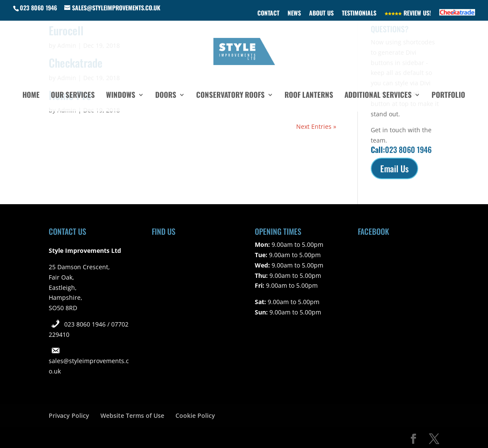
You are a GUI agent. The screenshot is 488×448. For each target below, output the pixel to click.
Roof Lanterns (309, 96)
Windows (121, 96)
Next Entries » (316, 126)
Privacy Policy (69, 415)
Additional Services (378, 96)
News (294, 14)
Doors (166, 96)
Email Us (394, 168)
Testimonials (359, 14)
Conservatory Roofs (230, 96)
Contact (268, 14)
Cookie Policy (195, 415)
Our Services (73, 96)
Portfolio (448, 96)
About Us (321, 14)
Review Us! (408, 14)
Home (31, 96)
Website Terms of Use (132, 415)
